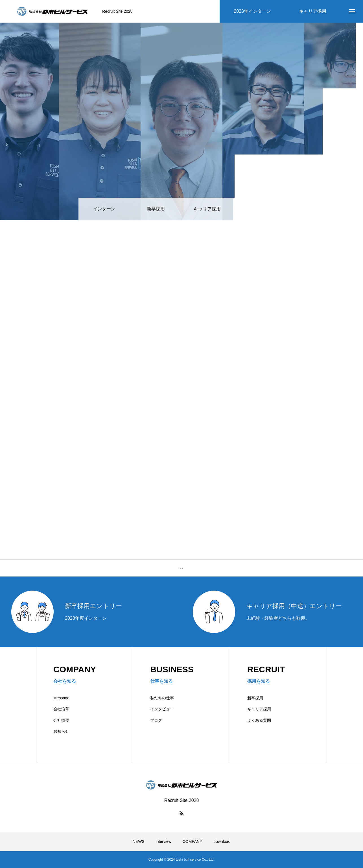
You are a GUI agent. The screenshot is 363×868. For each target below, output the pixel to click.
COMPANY (193, 841)
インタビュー (162, 709)
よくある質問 (259, 720)
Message (61, 698)
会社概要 (61, 720)
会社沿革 (61, 709)
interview (164, 841)
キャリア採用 (259, 709)
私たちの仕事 (162, 698)
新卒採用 (255, 698)
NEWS (139, 841)
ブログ (156, 720)
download (222, 841)
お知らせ (61, 731)
